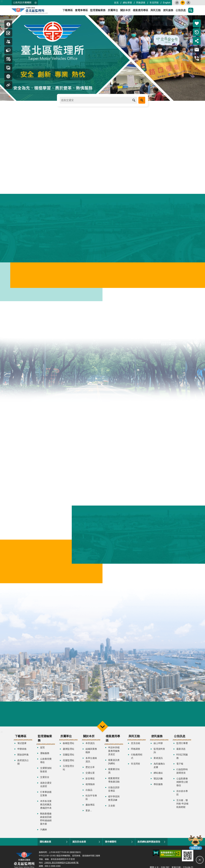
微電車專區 (81, 10)
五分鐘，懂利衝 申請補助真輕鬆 (182, 808)
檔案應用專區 (141, 10)
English (167, 3)
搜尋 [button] (191, 10)
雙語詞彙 (158, 783)
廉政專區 (90, 809)
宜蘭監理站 (68, 759)
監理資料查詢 (159, 755)
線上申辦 (158, 747)
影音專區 (90, 783)
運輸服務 (45, 757)
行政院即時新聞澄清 (182, 775)
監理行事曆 (182, 747)
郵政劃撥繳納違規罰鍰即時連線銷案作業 (46, 823)
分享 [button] (197, 41)
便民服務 (168, 10)
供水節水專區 (182, 797)
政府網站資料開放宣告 (149, 846)
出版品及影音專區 (114, 793)
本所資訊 (90, 747)
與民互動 (156, 10)
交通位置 (90, 777)
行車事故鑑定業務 (46, 798)
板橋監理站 (68, 747)
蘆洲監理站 (68, 753)
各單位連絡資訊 (91, 764)
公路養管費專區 (46, 765)
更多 (174, 56)
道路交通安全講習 (46, 789)
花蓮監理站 (68, 765)
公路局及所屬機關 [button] (22, 2)
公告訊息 (181, 10)
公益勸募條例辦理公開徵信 (182, 786)
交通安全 (45, 781)
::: (2, 1)
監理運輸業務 (98, 10)
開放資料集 (23, 759)
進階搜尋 (142, 100)
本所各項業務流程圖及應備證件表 (46, 809)
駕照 (42, 752)
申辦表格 (22, 753)
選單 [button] (102, 731)
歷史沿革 (90, 771)
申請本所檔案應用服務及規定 (114, 755)
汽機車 (44, 834)
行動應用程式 (137, 761)
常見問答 (154, 3)
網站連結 (158, 777)
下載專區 (68, 10)
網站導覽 (127, 3)
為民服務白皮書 (159, 770)
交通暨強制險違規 (46, 774)
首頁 (116, 3)
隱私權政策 (45, 846)
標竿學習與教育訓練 (114, 803)
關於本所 (125, 10)
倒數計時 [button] (197, 32)
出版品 (89, 794)
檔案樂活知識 (114, 775)
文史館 (112, 810)
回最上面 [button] (200, 860)
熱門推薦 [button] (197, 24)
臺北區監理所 (37, 10)
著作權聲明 (111, 846)
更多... (89, 815)
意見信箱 (136, 747)
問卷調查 (141, 3)
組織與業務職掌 (91, 755)
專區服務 (158, 789)
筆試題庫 (22, 747)
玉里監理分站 (68, 772)
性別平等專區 (91, 802)
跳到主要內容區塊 (1, 1)
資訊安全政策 (79, 846)
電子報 (180, 768)
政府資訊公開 (23, 766)
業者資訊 (158, 762)
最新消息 (181, 753)
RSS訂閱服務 (182, 761)
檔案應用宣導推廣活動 (114, 784)
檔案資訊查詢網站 (114, 766)
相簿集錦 (90, 789)
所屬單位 (113, 10)
